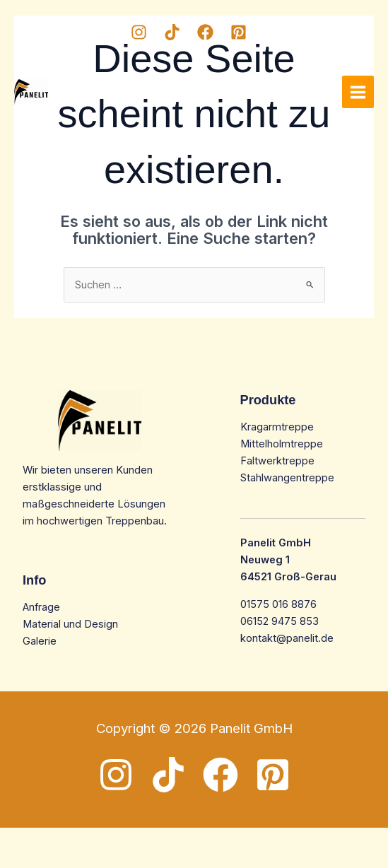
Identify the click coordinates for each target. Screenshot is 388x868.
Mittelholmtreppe (282, 444)
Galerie (40, 641)
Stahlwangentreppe (287, 478)
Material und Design (70, 624)
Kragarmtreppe (277, 427)
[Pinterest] (239, 32)
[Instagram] (139, 32)
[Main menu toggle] (358, 92)
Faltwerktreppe (277, 461)
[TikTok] (172, 32)
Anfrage (41, 607)
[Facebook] (205, 32)
